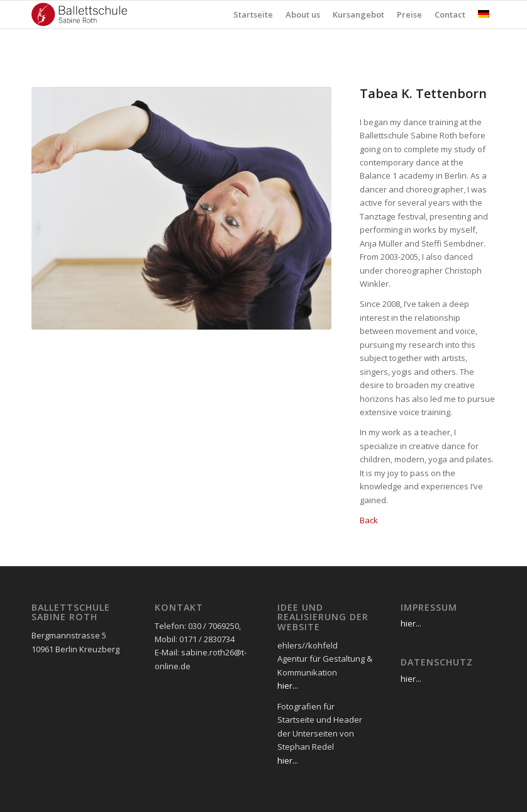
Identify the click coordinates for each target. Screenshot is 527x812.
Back (369, 520)
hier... (288, 686)
